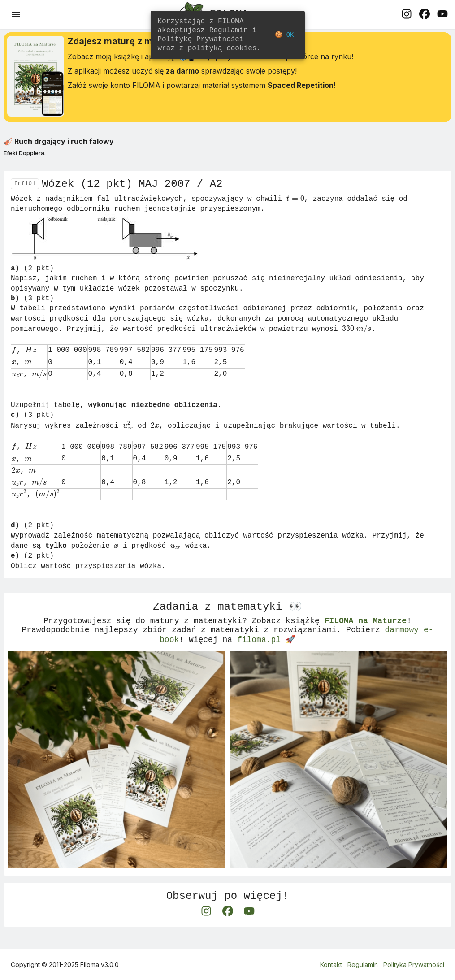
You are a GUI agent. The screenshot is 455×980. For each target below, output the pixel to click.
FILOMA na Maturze (365, 630)
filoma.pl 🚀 (266, 651)
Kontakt (331, 965)
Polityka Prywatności (414, 965)
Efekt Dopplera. (25, 156)
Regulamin (363, 965)
